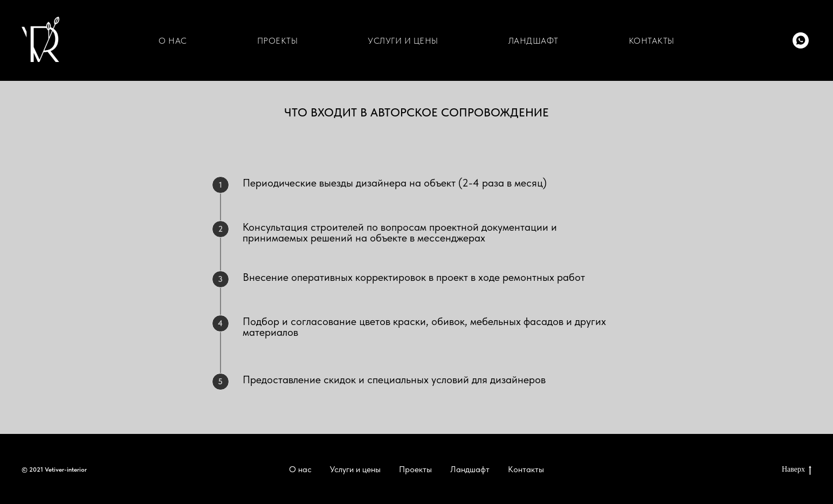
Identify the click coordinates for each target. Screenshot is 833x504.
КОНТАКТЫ (652, 41)
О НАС (173, 41)
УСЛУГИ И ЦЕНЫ (403, 41)
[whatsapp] (801, 40)
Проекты (415, 469)
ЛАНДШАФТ (533, 41)
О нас (300, 469)
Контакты (526, 469)
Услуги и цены (355, 469)
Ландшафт (470, 469)
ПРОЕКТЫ (278, 41)
